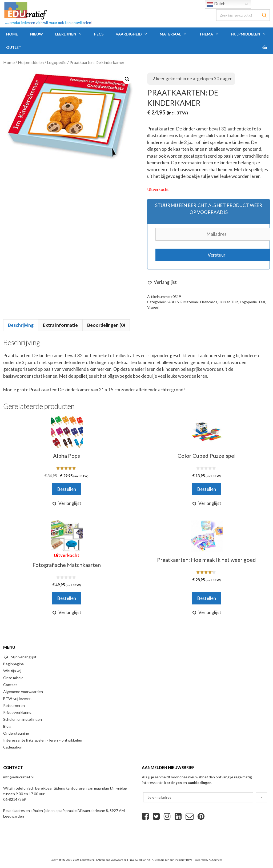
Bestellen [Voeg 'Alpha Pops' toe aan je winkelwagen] (67, 489)
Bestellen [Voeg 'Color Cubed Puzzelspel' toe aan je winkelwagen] (207, 489)
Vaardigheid (135, 34)
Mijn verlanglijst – (21, 657)
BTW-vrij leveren (17, 698)
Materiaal (176, 34)
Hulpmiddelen (251, 34)
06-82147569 (15, 799)
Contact (10, 685)
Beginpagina (13, 664)
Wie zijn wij (12, 671)
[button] (162, 282)
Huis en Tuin (228, 302)
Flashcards (209, 302)
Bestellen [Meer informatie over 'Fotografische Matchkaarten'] (67, 598)
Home (12, 34)
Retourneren (14, 705)
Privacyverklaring (17, 712)
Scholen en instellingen (23, 719)
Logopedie (57, 62)
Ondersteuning (16, 733)
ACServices (216, 860)
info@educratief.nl (18, 777)
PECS (99, 34)
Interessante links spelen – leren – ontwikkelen (43, 740)
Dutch (216, 4)
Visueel (153, 307)
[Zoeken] (264, 15)
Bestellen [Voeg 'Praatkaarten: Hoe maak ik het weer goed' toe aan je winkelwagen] (207, 598)
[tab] (21, 325)
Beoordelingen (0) (106, 325)
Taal (262, 302)
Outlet (14, 47)
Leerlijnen (72, 34)
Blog (7, 726)
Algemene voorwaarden (23, 692)
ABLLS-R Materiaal (183, 302)
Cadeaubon (13, 747)
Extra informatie (60, 325)
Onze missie (13, 678)
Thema (212, 34)
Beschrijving (21, 325)
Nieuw (37, 34)
